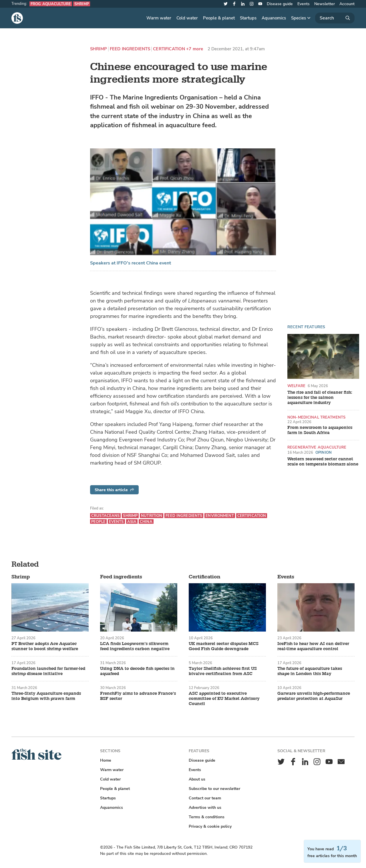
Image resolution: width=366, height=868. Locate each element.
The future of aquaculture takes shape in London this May (310, 671)
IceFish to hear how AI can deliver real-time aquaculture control (313, 646)
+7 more (195, 49)
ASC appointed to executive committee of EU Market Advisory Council (224, 699)
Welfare (296, 386)
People (98, 522)
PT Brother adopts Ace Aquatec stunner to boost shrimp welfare (45, 646)
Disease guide (280, 4)
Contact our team (205, 798)
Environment (220, 516)
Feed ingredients (130, 49)
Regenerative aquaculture (317, 447)
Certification (169, 49)
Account (347, 4)
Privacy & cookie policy (210, 826)
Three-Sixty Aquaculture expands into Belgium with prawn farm (46, 696)
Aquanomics (274, 18)
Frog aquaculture (51, 4)
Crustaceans (105, 516)
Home (106, 760)
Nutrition (152, 516)
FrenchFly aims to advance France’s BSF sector (138, 696)
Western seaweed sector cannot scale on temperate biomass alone (323, 462)
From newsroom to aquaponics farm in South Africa (320, 430)
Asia (132, 522)
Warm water (159, 18)
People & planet (219, 18)
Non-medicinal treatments (316, 417)
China (146, 522)
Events (304, 4)
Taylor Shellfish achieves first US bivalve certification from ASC (223, 671)
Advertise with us (205, 808)
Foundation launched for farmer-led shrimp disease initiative (48, 671)
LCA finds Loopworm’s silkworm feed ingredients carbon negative (135, 646)
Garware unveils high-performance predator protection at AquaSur (314, 696)
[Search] (335, 18)
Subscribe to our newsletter (214, 789)
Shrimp (82, 4)
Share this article (114, 490)
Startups (248, 18)
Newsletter (325, 4)
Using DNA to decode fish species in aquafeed (137, 671)
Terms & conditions (207, 817)
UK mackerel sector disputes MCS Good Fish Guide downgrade (224, 646)
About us (197, 779)
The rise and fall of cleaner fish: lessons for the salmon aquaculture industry (320, 398)
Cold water (187, 18)
